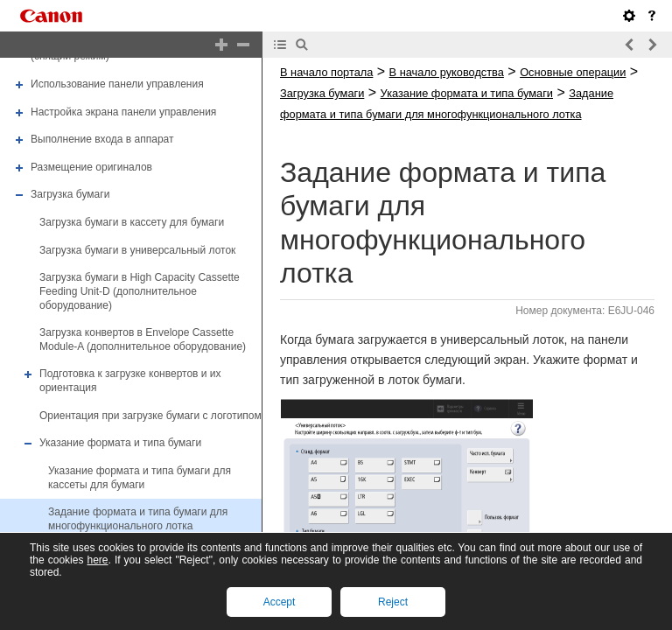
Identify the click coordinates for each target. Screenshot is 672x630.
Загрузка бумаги (70, 195)
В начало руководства (447, 72)
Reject (393, 602)
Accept (280, 602)
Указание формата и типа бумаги (120, 443)
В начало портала (326, 72)
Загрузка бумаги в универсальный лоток (137, 250)
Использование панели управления (117, 84)
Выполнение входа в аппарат (102, 139)
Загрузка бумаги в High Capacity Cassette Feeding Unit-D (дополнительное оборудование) (140, 291)
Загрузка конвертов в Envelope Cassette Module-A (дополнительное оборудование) (143, 339)
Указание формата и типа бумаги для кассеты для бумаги (140, 478)
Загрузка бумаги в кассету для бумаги (132, 222)
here (97, 560)
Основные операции (573, 72)
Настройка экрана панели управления (123, 112)
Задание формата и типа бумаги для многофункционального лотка (138, 519)
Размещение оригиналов (91, 167)
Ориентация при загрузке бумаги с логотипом (150, 416)
